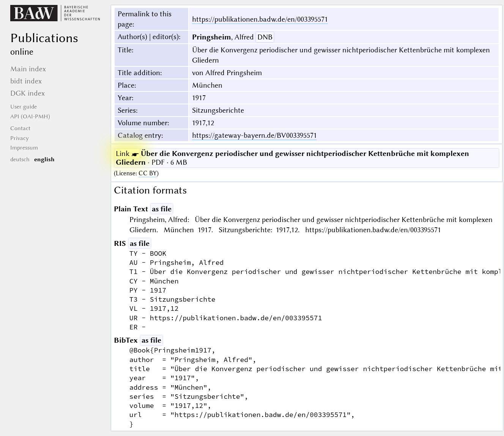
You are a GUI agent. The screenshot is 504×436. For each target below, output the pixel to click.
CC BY (148, 173)
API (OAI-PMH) (30, 116)
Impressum (24, 148)
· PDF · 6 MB (292, 158)
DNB (265, 37)
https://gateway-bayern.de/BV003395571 (254, 135)
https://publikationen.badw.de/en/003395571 (260, 19)
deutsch (20, 159)
